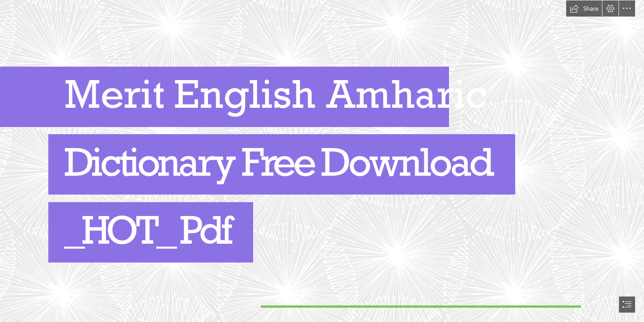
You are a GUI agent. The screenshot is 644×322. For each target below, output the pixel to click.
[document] (322, 161)
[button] (584, 8)
